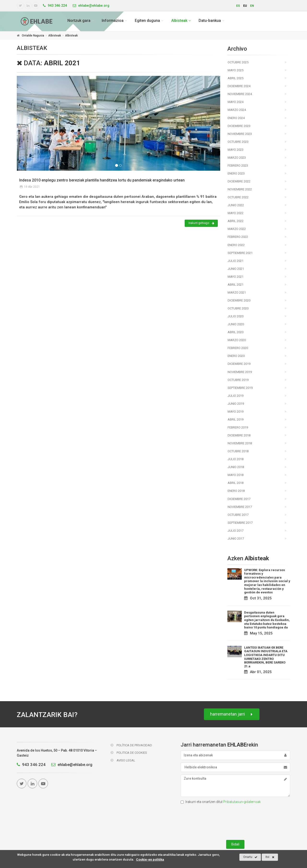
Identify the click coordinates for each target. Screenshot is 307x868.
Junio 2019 (236, 404)
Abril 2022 (236, 221)
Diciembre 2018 (239, 435)
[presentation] (235, 821)
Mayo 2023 (236, 150)
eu (245, 6)
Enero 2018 (236, 491)
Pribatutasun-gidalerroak (242, 802)
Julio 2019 (236, 396)
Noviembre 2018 (240, 443)
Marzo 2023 (237, 158)
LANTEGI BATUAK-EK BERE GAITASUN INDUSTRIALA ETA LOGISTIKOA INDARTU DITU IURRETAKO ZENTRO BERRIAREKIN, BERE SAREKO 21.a (266, 657)
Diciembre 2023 (239, 126)
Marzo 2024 (237, 110)
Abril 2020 (236, 332)
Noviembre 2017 (240, 507)
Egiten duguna (147, 21)
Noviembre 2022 (240, 189)
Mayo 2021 (236, 277)
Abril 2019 (236, 419)
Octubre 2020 (238, 308)
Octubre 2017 (238, 515)
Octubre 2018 (238, 451)
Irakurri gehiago (201, 223)
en (252, 6)
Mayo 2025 (236, 70)
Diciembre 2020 (239, 300)
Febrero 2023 (238, 166)
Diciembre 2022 (239, 181)
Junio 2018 (236, 467)
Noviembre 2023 (240, 134)
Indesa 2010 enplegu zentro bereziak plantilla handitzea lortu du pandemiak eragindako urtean (102, 180)
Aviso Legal (123, 760)
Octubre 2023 (238, 142)
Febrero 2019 (238, 427)
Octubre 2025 (238, 62)
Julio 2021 (236, 261)
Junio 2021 (236, 269)
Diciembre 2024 (239, 86)
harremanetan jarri (232, 714)
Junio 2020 (236, 324)
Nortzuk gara (79, 21)
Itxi (270, 857)
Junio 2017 (236, 539)
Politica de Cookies (129, 753)
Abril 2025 (236, 78)
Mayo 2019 (236, 412)
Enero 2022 (236, 245)
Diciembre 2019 (239, 364)
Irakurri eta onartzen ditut (221, 802)
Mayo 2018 (236, 475)
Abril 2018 (236, 483)
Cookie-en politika (150, 859)
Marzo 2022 (237, 229)
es (238, 6)
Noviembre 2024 (240, 94)
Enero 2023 (236, 173)
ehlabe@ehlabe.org (71, 765)
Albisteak (179, 21)
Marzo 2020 (237, 340)
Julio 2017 (236, 531)
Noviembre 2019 (240, 372)
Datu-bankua (210, 21)
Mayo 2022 (236, 213)
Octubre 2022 (238, 197)
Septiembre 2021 (240, 253)
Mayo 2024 (236, 102)
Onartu (250, 857)
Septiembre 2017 (240, 523)
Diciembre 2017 (239, 499)
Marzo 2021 (237, 292)
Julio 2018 (236, 459)
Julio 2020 (236, 316)
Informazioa (113, 21)
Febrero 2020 (238, 348)
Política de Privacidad (131, 745)
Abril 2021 (236, 285)
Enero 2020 (236, 356)
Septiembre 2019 (240, 388)
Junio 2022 (236, 205)
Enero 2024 (236, 118)
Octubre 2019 (238, 380)
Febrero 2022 (238, 237)
